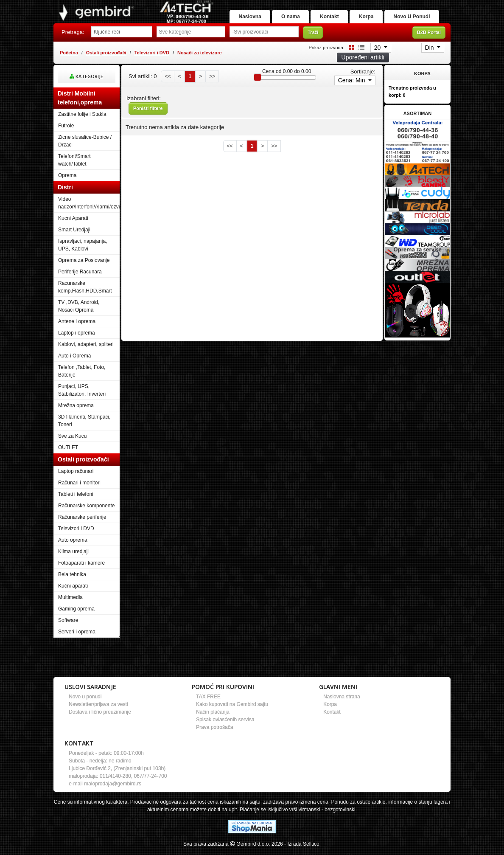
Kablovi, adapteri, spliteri (86, 350)
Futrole (66, 131)
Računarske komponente (86, 511)
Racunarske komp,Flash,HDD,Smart (85, 292)
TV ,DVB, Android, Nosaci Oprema (79, 312)
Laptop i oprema (77, 338)
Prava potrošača (214, 732)
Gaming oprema (76, 614)
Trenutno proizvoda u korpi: (412, 97)
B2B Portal (429, 38)
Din (430, 53)
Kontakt (375, 7)
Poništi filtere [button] (148, 114)
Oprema (67, 181)
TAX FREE (208, 702)
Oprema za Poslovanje (84, 266)
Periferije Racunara (80, 277)
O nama (329, 7)
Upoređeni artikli (363, 63)
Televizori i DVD (152, 58)
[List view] (360, 52)
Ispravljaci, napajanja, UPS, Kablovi (83, 250)
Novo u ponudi (85, 702)
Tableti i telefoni (76, 500)
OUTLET (68, 453)
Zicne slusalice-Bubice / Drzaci (85, 146)
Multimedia (70, 603)
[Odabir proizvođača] (264, 37)
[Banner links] (417, 136)
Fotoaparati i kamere (81, 568)
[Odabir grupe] (191, 37)
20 (378, 53)
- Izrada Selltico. (302, 849)
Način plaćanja (213, 717)
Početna (69, 58)
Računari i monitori (79, 488)
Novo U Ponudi (408, 22)
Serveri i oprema (77, 637)
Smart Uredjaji (74, 235)
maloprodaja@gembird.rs (113, 789)
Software (68, 626)
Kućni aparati (73, 591)
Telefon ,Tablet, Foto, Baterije (82, 377)
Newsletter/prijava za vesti (98, 709)
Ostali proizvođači (106, 58)
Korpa (419, 7)
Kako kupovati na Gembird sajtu (232, 709)
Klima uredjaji (73, 557)
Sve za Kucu (72, 442)
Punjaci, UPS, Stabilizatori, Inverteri (82, 396)
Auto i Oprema (74, 361)
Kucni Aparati (73, 224)
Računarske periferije (82, 523)
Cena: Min (353, 86)
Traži (313, 38)
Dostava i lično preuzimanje (100, 717)
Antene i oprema (77, 327)
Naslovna (281, 7)
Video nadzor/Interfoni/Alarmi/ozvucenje (89, 208)
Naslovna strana (342, 702)
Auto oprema (73, 546)
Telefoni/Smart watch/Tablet (74, 166)
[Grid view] (350, 52)
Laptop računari (76, 477)
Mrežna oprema (76, 411)
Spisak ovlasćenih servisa (225, 725)
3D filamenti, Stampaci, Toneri (84, 426)
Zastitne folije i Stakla (82, 120)
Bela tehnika (72, 580)
